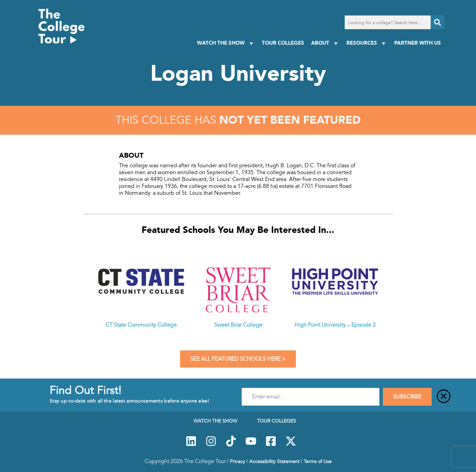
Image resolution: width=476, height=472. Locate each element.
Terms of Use (318, 461)
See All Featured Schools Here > (238, 359)
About (325, 43)
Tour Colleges (283, 43)
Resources (367, 43)
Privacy (237, 461)
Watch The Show (226, 43)
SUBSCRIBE (407, 397)
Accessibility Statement (274, 461)
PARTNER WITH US (418, 43)
